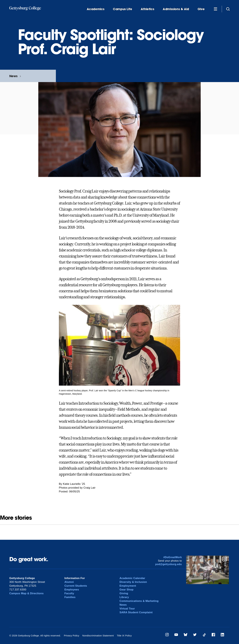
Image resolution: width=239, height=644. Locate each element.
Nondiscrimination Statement (98, 636)
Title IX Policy (124, 636)
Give (201, 9)
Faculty (69, 593)
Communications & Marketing (139, 601)
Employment (128, 586)
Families (70, 597)
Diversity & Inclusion (133, 582)
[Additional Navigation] (215, 9)
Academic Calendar (132, 578)
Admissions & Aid (176, 9)
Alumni (69, 582)
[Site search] (228, 9)
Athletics (148, 9)
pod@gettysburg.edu (169, 564)
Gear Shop (126, 590)
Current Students (76, 586)
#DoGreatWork (173, 557)
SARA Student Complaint (136, 612)
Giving (124, 593)
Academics (96, 9)
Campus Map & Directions (27, 593)
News (13, 76)
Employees (72, 590)
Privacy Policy (72, 636)
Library (124, 597)
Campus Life (123, 9)
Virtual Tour (127, 609)
